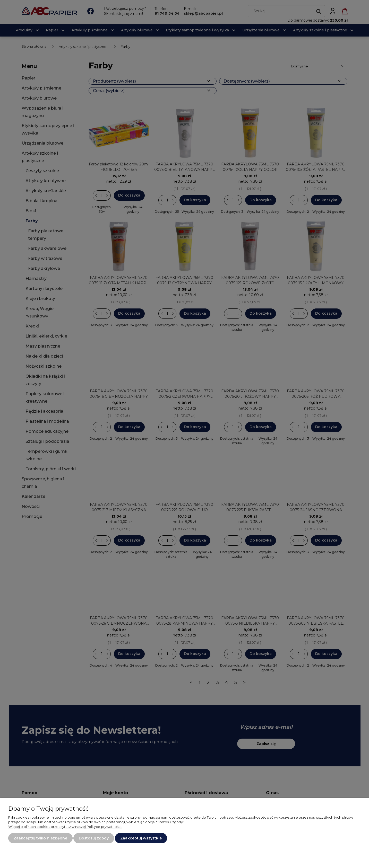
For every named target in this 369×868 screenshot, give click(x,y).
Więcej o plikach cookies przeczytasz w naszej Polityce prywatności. (65, 827)
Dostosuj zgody (94, 838)
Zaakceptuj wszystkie (141, 838)
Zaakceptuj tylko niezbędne (40, 838)
